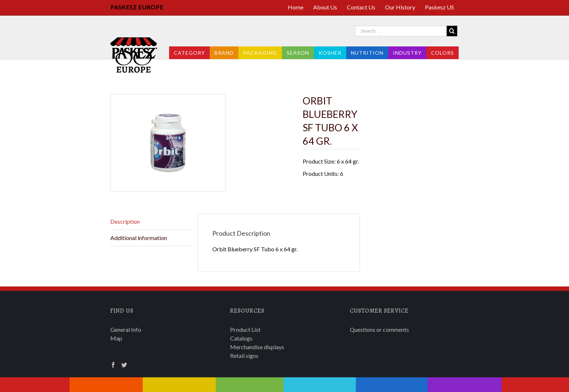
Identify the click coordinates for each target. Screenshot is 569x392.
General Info (126, 329)
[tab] (150, 222)
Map (116, 338)
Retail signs (244, 356)
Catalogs (241, 338)
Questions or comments (379, 329)
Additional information (139, 238)
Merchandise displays (257, 347)
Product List (245, 329)
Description (125, 221)
